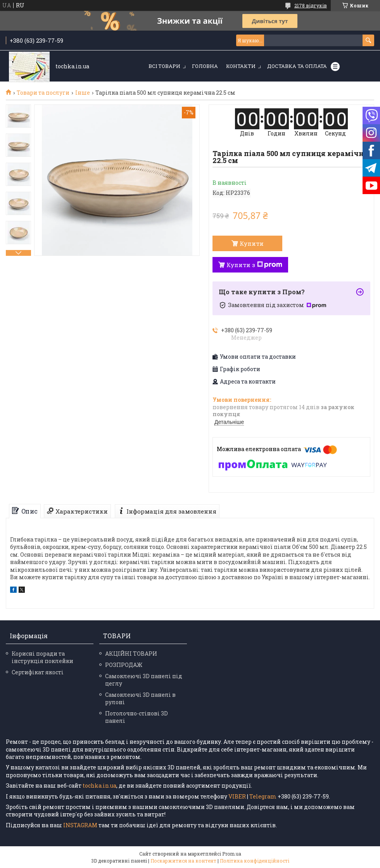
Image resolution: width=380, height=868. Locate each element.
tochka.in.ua (99, 786)
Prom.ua (232, 854)
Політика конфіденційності (255, 861)
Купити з (254, 265)
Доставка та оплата (297, 66)
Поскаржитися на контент (183, 861)
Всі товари (164, 66)
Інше (83, 93)
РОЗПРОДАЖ (124, 665)
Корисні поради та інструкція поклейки (42, 657)
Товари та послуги (43, 93)
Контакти (241, 66)
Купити (252, 243)
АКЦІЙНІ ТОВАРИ (131, 654)
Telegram (263, 796)
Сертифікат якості (38, 672)
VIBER (237, 796)
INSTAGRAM (81, 825)
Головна (205, 66)
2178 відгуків (311, 5)
